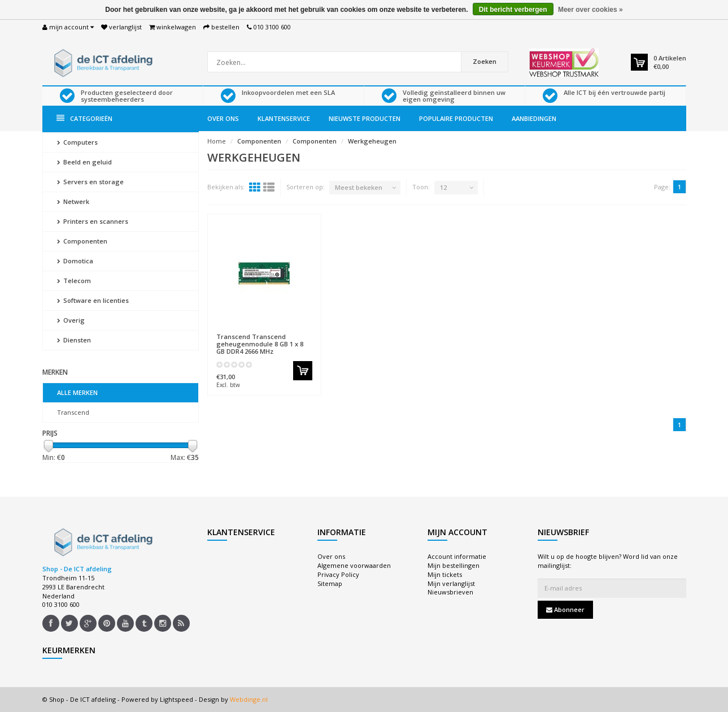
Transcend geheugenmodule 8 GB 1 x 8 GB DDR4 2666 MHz (260, 344)
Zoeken (485, 61)
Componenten (82, 241)
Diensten (74, 340)
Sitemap (330, 583)
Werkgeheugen (372, 141)
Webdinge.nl (249, 699)
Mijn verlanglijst (451, 583)
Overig (71, 320)
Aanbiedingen (534, 118)
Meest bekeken (359, 187)
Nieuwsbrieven (450, 592)
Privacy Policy (338, 574)
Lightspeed (176, 699)
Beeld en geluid (84, 162)
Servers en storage (90, 182)
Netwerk (73, 201)
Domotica (75, 261)
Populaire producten (456, 118)
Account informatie (457, 556)
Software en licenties (93, 300)
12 (443, 187)
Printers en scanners (93, 221)
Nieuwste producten (365, 118)
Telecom (74, 281)
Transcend (73, 412)
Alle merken (77, 392)
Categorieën (84, 118)
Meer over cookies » (590, 10)
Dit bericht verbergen (513, 10)
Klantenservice (284, 118)
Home (217, 141)
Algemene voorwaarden (354, 565)
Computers (77, 142)
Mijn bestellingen (454, 565)
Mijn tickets (445, 574)
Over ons (223, 118)
